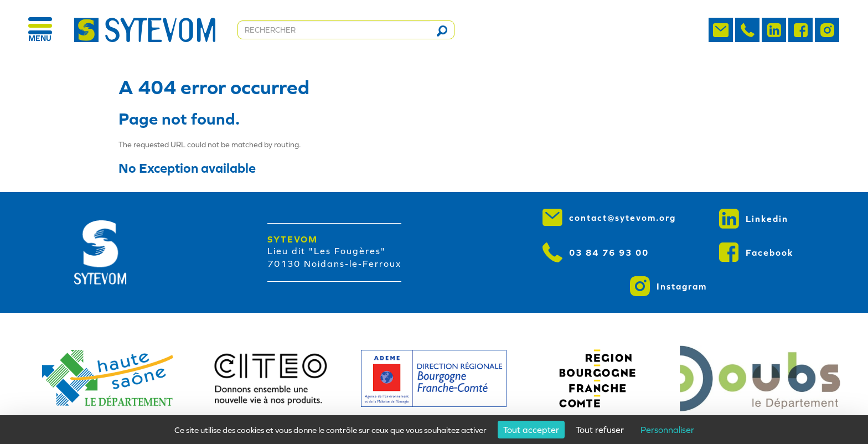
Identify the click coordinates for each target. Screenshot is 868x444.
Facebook (756, 252)
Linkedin (754, 219)
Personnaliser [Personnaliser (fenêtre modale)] (667, 430)
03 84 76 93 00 (596, 252)
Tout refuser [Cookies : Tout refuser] (600, 430)
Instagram (668, 286)
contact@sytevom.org (609, 218)
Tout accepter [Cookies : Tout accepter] (531, 430)
